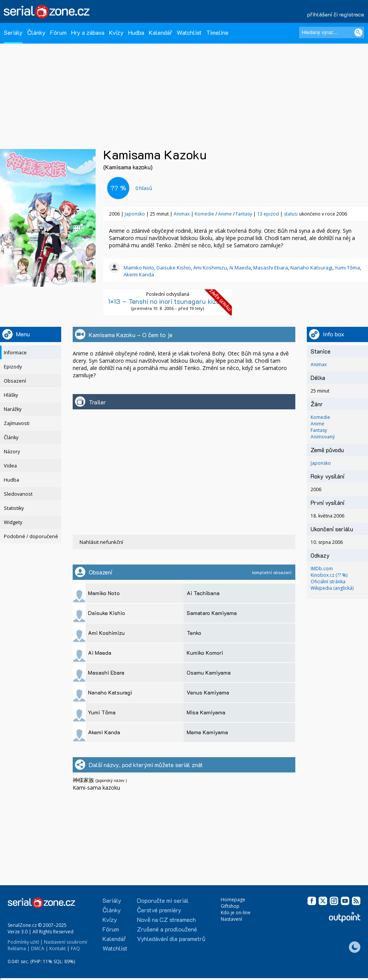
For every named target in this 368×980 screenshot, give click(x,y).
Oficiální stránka (328, 582)
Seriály (13, 32)
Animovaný (323, 437)
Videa (10, 466)
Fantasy (244, 214)
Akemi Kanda (139, 274)
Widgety (13, 522)
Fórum (58, 32)
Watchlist (189, 32)
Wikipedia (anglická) (332, 588)
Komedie (205, 214)
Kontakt (58, 948)
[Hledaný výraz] (332, 32)
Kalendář (160, 32)
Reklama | (19, 948)
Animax (182, 214)
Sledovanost (18, 494)
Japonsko (135, 214)
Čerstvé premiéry (159, 910)
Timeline (217, 32)
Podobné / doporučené (31, 536)
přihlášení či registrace (336, 14)
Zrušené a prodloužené (167, 929)
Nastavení (231, 919)
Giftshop (230, 906)
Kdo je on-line (236, 913)
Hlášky (11, 395)
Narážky (13, 409)
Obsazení (15, 381)
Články (36, 32)
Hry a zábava (88, 32)
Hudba (136, 32)
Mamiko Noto (139, 268)
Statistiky (14, 508)
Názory (12, 452)
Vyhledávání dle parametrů (171, 939)
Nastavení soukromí (66, 942)
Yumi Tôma (347, 268)
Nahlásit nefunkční (101, 542)
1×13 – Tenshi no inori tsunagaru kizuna (168, 301)
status (290, 214)
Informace (15, 353)
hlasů (144, 188)
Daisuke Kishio (174, 268)
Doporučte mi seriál (163, 900)
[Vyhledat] (358, 32)
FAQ (75, 948)
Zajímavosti (17, 423)
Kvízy (116, 32)
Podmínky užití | (25, 942)
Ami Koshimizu (210, 268)
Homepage (233, 900)
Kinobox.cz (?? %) (329, 575)
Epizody (13, 367)
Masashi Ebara (271, 268)
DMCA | (40, 948)
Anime (226, 214)
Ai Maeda (240, 268)
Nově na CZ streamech (166, 919)
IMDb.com (322, 569)
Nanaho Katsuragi (311, 268)
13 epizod (268, 214)
